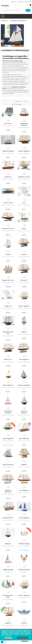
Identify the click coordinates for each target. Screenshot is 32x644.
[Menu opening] (3, 16)
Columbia (8, 254)
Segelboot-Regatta (8, 151)
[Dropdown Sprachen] (14, 2)
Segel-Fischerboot (8, 465)
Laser (24, 203)
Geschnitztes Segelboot (8, 412)
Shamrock (24, 254)
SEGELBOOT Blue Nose (8, 333)
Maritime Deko (24, 625)
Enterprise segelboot (24, 385)
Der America (8, 124)
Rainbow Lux (8, 359)
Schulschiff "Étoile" (8, 518)
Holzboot (24, 623)
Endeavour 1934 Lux (8, 229)
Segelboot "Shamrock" (8, 491)
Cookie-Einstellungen (22, 638)
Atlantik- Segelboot (24, 151)
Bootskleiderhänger (24, 570)
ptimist (24, 229)
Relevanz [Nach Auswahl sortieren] (27, 101)
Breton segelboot (8, 385)
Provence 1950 (8, 203)
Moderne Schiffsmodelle (8, 126)
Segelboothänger (8, 570)
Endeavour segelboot (24, 412)
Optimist (24, 332)
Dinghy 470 (8, 306)
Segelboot (24, 465)
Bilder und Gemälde (8, 599)
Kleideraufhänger (8, 572)
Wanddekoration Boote (8, 596)
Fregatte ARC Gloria (8, 280)
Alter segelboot (24, 359)
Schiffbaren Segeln (24, 544)
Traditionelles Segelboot (24, 124)
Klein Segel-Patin (24, 439)
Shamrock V (24, 280)
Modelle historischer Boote (8, 205)
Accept (8, 638)
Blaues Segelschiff (8, 439)
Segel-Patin (8, 177)
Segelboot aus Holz (24, 177)
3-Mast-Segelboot (24, 518)
